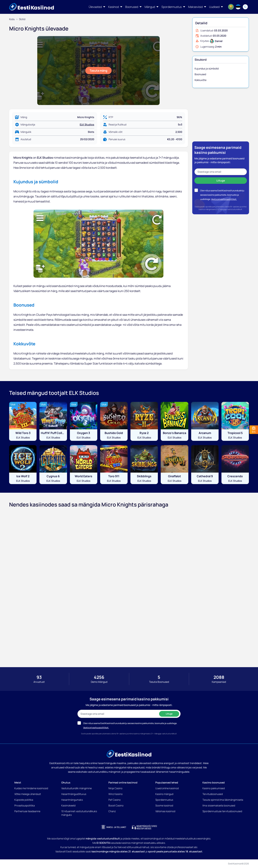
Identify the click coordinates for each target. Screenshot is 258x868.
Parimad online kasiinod (123, 782)
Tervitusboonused (213, 794)
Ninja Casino (115, 788)
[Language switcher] (238, 7)
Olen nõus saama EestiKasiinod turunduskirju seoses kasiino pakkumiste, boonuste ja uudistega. (222, 195)
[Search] (245, 7)
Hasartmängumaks (72, 800)
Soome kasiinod (164, 805)
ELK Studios (87, 124)
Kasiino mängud (164, 794)
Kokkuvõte (200, 80)
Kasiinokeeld (68, 805)
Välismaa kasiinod (165, 811)
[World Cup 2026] (231, 7)
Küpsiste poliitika (24, 800)
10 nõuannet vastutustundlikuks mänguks (79, 813)
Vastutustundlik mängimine (77, 788)
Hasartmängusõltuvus (74, 794)
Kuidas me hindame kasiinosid (31, 788)
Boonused (200, 74)
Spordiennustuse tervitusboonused (222, 811)
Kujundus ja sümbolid (207, 68)
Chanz (112, 811)
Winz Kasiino (115, 794)
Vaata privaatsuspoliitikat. (224, 199)
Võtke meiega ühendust (28, 794)
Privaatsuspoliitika (25, 805)
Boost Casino (116, 805)
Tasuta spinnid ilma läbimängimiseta (223, 800)
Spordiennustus (164, 800)
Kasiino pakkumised (214, 788)
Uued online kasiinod (167, 788)
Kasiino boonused (214, 782)
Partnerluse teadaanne (27, 811)
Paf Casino (114, 800)
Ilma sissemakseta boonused (219, 805)
